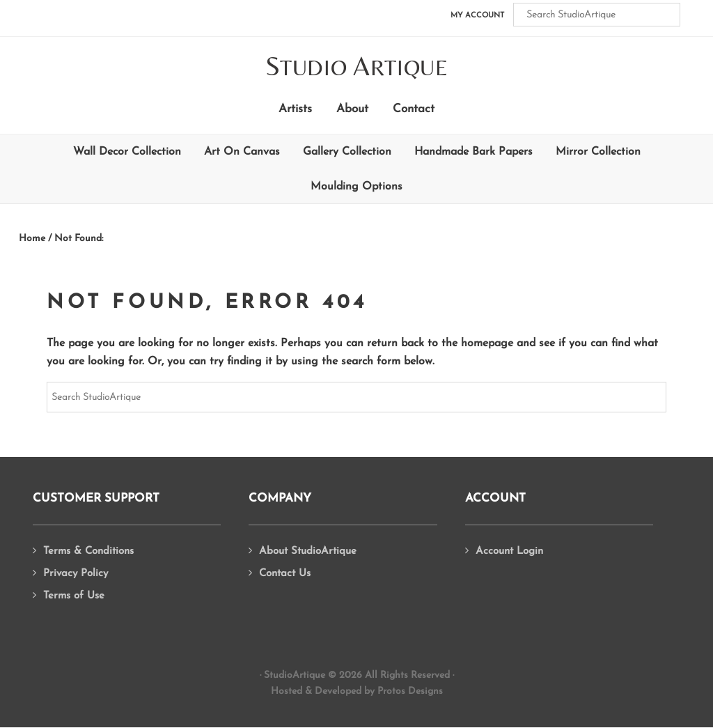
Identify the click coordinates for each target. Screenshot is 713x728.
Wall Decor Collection (127, 152)
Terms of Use (74, 596)
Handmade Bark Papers (473, 152)
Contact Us (285, 574)
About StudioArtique (308, 551)
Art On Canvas (242, 152)
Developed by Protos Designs (379, 691)
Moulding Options (356, 187)
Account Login (509, 551)
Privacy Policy (76, 574)
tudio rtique (357, 67)
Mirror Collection (598, 152)
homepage (487, 343)
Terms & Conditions (88, 551)
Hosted (287, 691)
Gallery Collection (347, 152)
